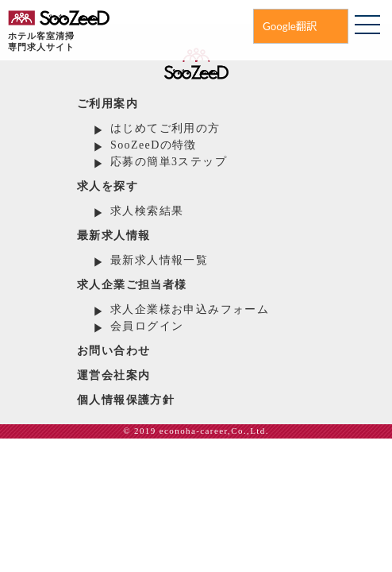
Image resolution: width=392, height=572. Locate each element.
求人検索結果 (147, 211)
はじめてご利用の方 (165, 128)
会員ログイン (147, 326)
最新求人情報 (113, 236)
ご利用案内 (108, 104)
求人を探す (108, 186)
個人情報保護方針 (126, 400)
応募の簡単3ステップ (169, 162)
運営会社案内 (113, 375)
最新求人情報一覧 (159, 260)
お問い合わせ (113, 351)
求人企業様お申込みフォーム (190, 309)
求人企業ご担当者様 (132, 285)
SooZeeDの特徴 (154, 145)
